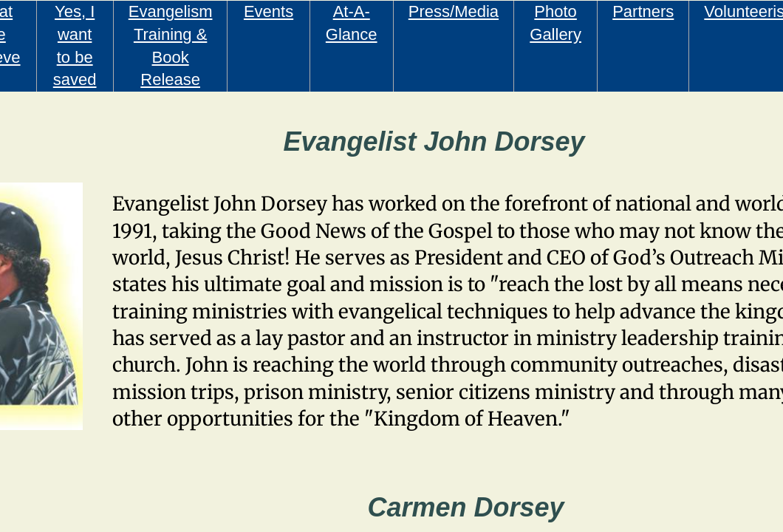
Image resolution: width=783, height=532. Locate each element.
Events (269, 11)
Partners (643, 11)
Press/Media (454, 11)
